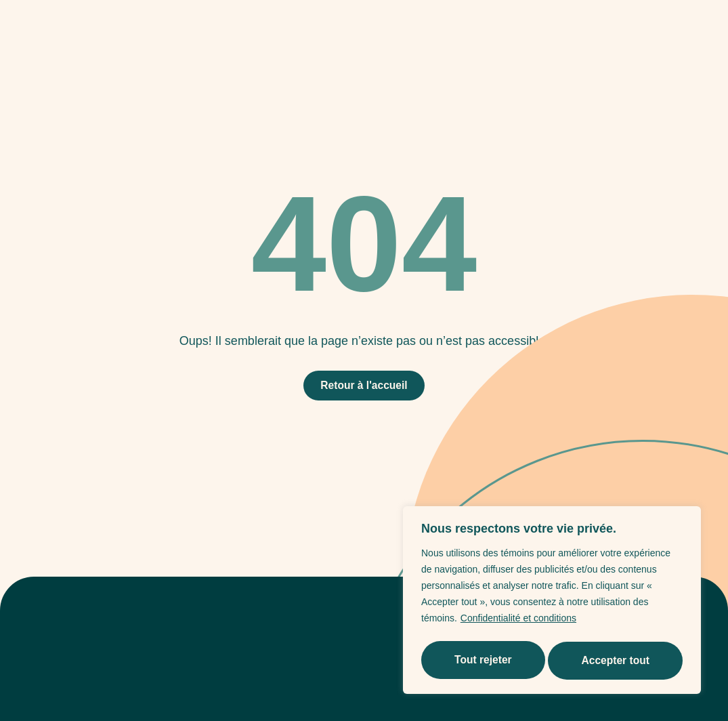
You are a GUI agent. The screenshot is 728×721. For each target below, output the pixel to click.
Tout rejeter (483, 660)
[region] (552, 602)
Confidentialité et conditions (518, 623)
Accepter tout (616, 660)
